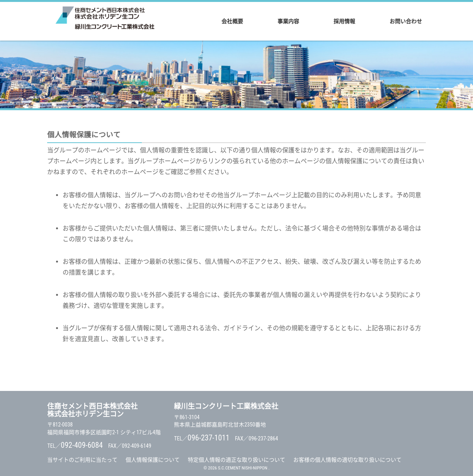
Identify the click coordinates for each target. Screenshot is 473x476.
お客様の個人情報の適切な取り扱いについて (347, 460)
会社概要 (232, 21)
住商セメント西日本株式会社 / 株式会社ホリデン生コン (105, 21)
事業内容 (288, 21)
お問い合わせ (406, 21)
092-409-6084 (82, 445)
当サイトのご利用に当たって (82, 460)
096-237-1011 (208, 438)
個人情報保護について (153, 460)
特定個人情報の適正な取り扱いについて (236, 460)
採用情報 (344, 21)
